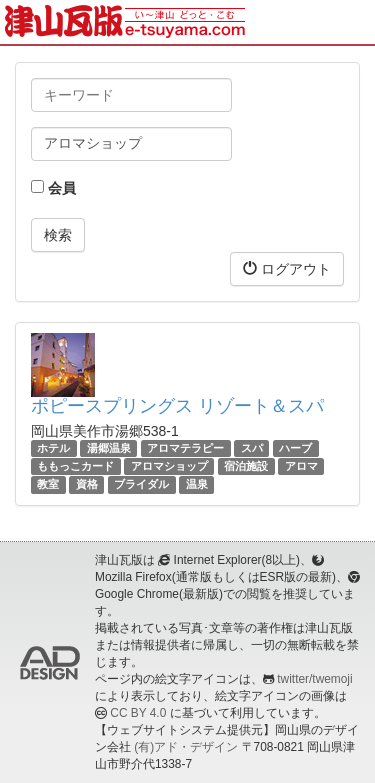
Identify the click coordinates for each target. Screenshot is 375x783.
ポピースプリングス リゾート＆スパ (177, 406)
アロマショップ (169, 466)
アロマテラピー (185, 448)
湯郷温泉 (109, 448)
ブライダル (141, 484)
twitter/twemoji (314, 679)
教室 (48, 484)
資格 (87, 484)
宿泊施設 (246, 466)
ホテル (53, 448)
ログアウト (287, 268)
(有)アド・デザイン (186, 747)
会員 (53, 188)
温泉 (197, 484)
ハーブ (295, 448)
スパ (252, 448)
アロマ (301, 466)
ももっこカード (75, 466)
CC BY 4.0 (138, 713)
